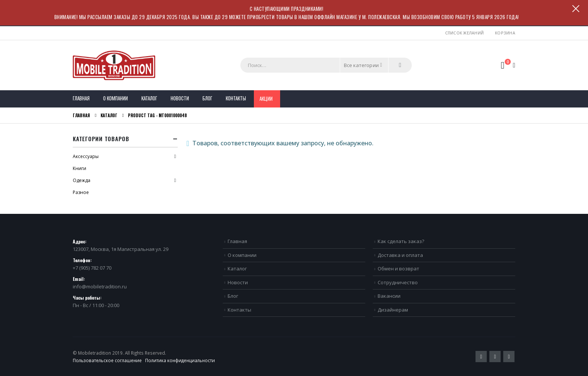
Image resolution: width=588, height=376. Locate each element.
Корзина (505, 33)
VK (509, 357)
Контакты (236, 98)
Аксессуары (86, 156)
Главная (81, 98)
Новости (180, 98)
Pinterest (495, 357)
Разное (81, 192)
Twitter (481, 357)
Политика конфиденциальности (180, 360)
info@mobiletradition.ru (100, 286)
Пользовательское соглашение (107, 360)
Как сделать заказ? (401, 241)
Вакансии (389, 296)
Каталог (149, 98)
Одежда (82, 180)
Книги (79, 168)
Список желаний (465, 33)
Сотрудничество (398, 282)
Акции (266, 98)
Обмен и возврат (398, 269)
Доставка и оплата (400, 255)
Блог (207, 98)
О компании (115, 98)
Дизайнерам (393, 310)
